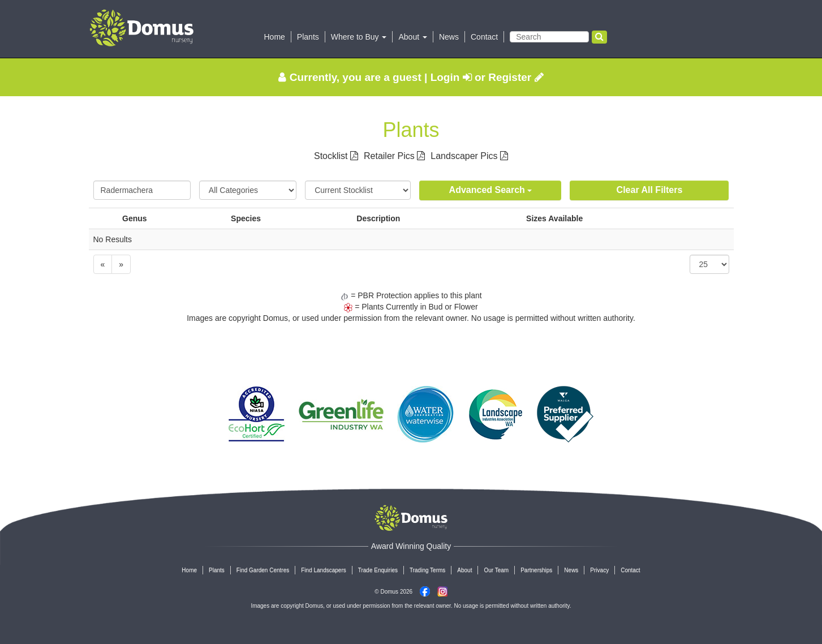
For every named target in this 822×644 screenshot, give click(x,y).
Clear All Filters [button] (650, 190)
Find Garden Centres (263, 570)
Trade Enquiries (378, 570)
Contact (484, 37)
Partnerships (536, 570)
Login (451, 77)
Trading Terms (427, 570)
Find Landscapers (324, 570)
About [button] (412, 37)
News (449, 37)
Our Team (496, 570)
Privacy (599, 570)
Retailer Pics (394, 156)
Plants (308, 37)
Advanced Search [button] (491, 190)
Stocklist (336, 156)
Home (275, 37)
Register (516, 77)
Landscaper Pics (469, 156)
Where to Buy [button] (359, 37)
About (464, 570)
